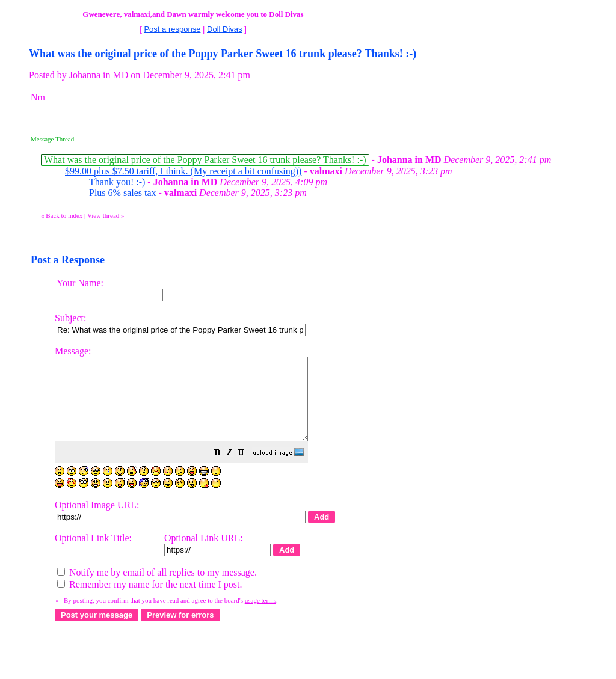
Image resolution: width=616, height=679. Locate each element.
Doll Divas (225, 29)
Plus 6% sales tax (123, 193)
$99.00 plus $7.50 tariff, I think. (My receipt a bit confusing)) (183, 171)
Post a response (172, 29)
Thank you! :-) (117, 182)
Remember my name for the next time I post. (149, 601)
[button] (247, 470)
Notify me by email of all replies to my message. (157, 588)
